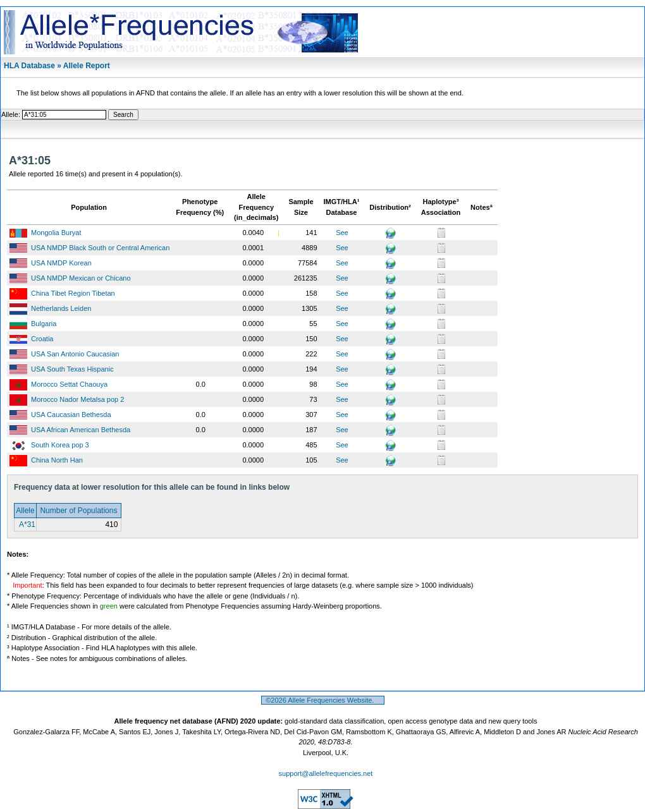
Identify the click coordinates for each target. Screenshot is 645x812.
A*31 (26, 524)
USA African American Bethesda (81, 430)
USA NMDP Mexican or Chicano (81, 278)
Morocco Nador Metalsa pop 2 (77, 399)
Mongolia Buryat (56, 233)
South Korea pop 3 (60, 445)
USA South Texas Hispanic (72, 369)
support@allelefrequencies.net (326, 773)
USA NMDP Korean (61, 263)
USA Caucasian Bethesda (71, 415)
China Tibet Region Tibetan (73, 293)
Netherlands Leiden (61, 308)
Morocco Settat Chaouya (69, 384)
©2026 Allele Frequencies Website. (323, 700)
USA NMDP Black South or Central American (100, 248)
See (342, 233)
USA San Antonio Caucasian (75, 354)
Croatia (42, 339)
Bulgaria (44, 324)
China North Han (57, 460)
